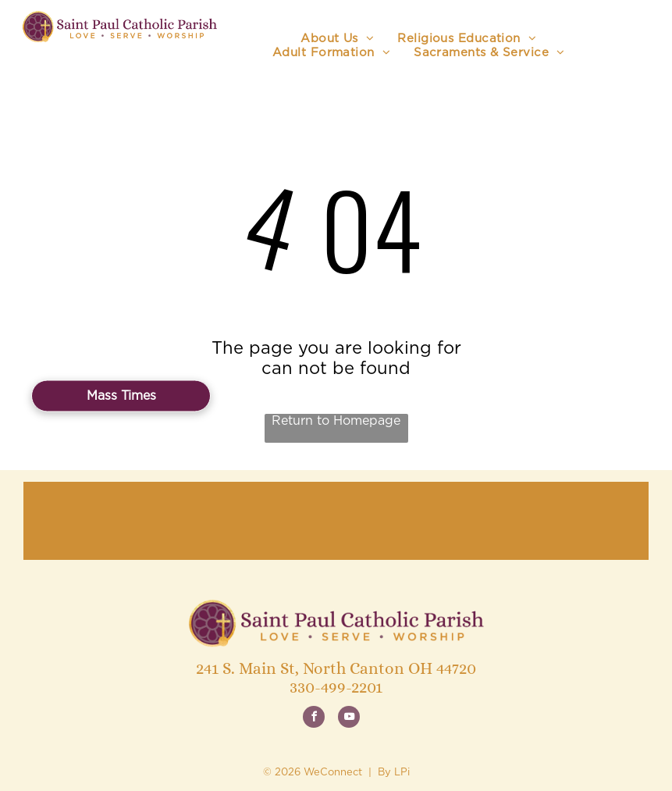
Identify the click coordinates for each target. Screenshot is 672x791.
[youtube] (349, 719)
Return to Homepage (336, 421)
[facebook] (314, 719)
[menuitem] (337, 39)
